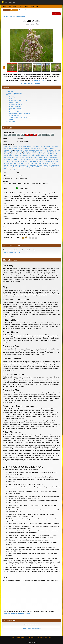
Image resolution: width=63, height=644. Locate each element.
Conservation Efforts (15, 112)
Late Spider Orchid (14, 160)
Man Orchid (7, 161)
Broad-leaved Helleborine (50, 146)
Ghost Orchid (20, 154)
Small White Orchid (44, 165)
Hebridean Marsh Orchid (11, 158)
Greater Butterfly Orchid (31, 154)
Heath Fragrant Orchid (38, 156)
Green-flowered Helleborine (47, 154)
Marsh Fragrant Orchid (18, 161)
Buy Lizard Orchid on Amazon (11, 253)
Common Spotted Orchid (35, 148)
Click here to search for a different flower (14, 16)
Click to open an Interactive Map (32, 629)
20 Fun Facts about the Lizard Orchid (20, 118)
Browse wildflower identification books (32, 83)
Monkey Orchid (50, 161)
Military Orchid (41, 161)
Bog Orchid (39, 146)
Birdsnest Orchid (30, 146)
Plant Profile (10, 91)
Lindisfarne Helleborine (52, 160)
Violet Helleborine (42, 167)
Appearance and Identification (18, 101)
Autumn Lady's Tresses (10, 146)
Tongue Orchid (31, 167)
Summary (12, 97)
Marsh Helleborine (30, 161)
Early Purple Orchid (29, 152)
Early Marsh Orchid (17, 152)
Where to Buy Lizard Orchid (14, 93)
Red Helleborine (33, 165)
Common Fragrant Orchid (19, 148)
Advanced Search (24, 6)
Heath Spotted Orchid (51, 156)
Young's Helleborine (17, 169)
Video (11, 119)
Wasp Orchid (51, 167)
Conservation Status (15, 106)
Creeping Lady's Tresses (21, 150)
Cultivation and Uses (15, 108)
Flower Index (34, 6)
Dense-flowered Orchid (49, 150)
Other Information (11, 95)
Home (5, 6)
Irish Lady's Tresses (24, 158)
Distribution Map (11, 121)
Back (56, 14)
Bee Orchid (21, 146)
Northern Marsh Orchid (10, 165)
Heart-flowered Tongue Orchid (22, 156)
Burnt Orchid (7, 148)
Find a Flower (13, 6)
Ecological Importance (16, 104)
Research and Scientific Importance (20, 114)
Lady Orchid (46, 158)
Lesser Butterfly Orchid (27, 160)
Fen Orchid (50, 152)
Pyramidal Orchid (23, 165)
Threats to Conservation (16, 110)
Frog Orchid (12, 154)
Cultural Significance (15, 116)
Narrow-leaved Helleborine (16, 163)
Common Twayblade (49, 148)
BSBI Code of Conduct (40, 80)
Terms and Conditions (31, 642)
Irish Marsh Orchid (36, 158)
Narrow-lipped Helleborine (50, 163)
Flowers (13, 10)
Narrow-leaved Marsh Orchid (33, 163)
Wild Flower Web (9, 2)
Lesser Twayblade (39, 160)
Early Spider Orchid (41, 152)
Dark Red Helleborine (35, 150)
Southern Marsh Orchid (20, 167)
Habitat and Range (15, 102)
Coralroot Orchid (8, 150)
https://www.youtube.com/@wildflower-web (16, 613)
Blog (11, 99)
